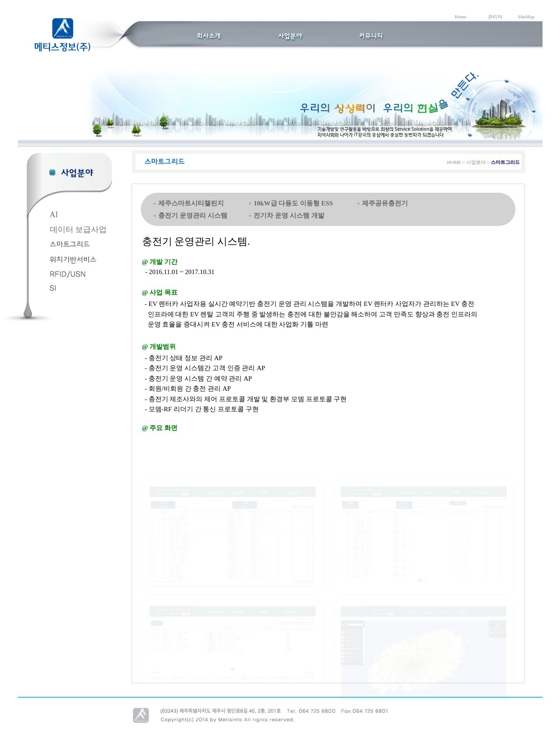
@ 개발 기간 (160, 262)
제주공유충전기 (385, 203)
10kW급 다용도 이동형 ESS (293, 203)
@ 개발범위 (159, 347)
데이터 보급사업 (78, 229)
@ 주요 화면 (160, 428)
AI (54, 215)
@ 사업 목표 (160, 292)
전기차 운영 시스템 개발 (289, 215)
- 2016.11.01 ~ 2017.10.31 (178, 272)
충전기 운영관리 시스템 (193, 215)
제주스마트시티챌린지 (191, 203)
